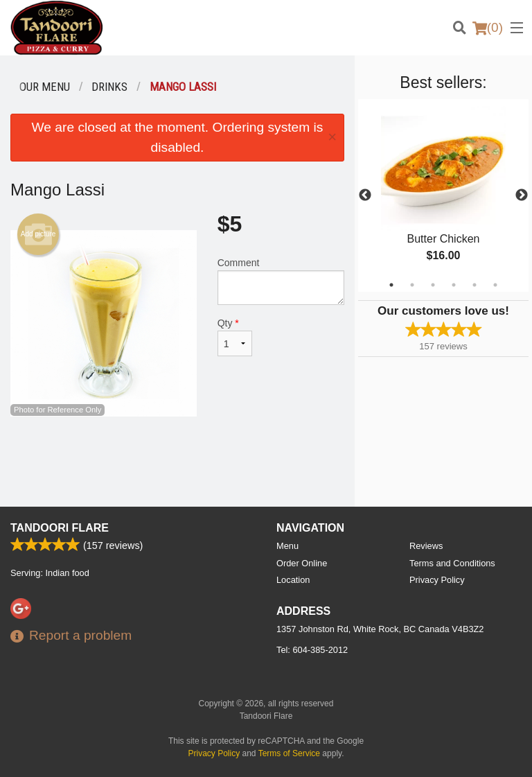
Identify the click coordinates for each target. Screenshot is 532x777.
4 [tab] (454, 285)
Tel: (312, 650)
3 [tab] (433, 285)
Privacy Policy (437, 580)
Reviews (426, 546)
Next (522, 195)
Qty (235, 337)
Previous (365, 195)
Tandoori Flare (60, 528)
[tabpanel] (443, 195)
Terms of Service (289, 753)
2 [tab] (412, 285)
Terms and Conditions (452, 563)
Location (293, 580)
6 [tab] (495, 285)
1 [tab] (391, 285)
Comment (281, 281)
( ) (488, 28)
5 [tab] (475, 285)
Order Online (302, 563)
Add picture (38, 234)
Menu (287, 546)
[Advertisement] (177, 462)
